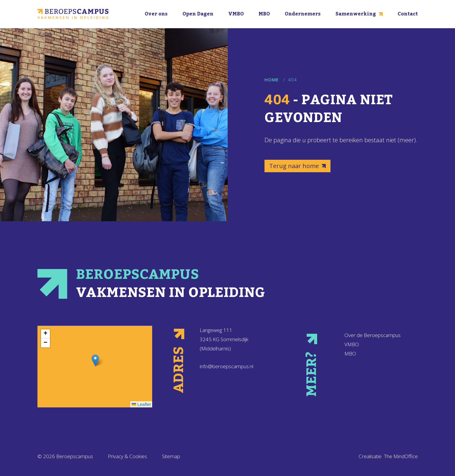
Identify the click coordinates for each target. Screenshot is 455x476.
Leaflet (141, 404)
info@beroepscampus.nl (226, 366)
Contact (408, 14)
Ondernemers (303, 14)
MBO (264, 14)
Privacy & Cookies (127, 456)
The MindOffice (401, 456)
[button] (95, 360)
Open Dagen (198, 14)
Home (272, 80)
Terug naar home (297, 166)
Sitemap (171, 456)
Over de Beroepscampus (373, 335)
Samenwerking (359, 14)
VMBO (236, 14)
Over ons (156, 14)
